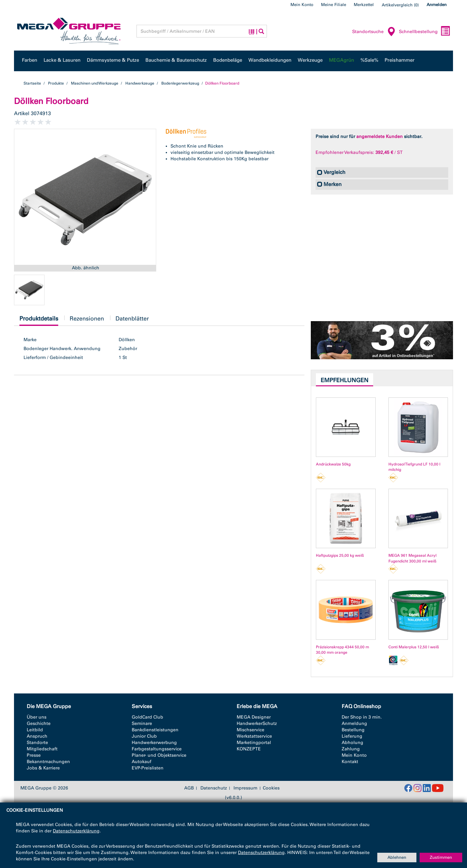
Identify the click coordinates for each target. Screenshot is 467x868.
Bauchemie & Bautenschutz (176, 60)
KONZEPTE (249, 749)
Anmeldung (354, 723)
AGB (189, 788)
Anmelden (437, 5)
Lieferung (352, 736)
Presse (34, 755)
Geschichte (39, 723)
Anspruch (37, 736)
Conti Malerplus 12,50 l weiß (414, 647)
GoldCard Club (147, 717)
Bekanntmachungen (48, 762)
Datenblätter (132, 319)
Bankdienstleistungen (155, 730)
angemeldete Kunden (380, 137)
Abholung (352, 743)
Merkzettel (364, 5)
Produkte (56, 83)
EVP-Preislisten (148, 768)
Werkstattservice (254, 736)
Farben (30, 60)
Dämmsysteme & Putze (113, 60)
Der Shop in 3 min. (362, 717)
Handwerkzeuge (140, 83)
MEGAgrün (342, 60)
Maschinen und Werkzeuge (95, 83)
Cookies (271, 788)
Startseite (32, 83)
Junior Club (144, 736)
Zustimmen (441, 857)
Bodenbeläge (228, 60)
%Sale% (369, 60)
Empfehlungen (345, 380)
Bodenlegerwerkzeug (180, 83)
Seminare (142, 723)
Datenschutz (214, 788)
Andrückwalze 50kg (333, 464)
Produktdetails (39, 320)
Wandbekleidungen (270, 60)
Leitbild (35, 730)
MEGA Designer (254, 717)
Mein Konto (302, 5)
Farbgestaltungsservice (157, 749)
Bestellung (353, 730)
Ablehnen (397, 857)
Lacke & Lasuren (62, 60)
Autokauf (142, 762)
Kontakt (350, 762)
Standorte (37, 743)
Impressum (245, 788)
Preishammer (400, 60)
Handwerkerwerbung (154, 743)
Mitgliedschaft (42, 749)
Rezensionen (87, 319)
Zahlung (351, 749)
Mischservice (251, 730)
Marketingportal (254, 743)
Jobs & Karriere (43, 768)
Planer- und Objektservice (159, 755)
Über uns (37, 717)
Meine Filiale (334, 5)
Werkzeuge (310, 60)
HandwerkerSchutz (257, 723)
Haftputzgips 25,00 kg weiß (340, 555)
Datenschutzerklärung (76, 831)
